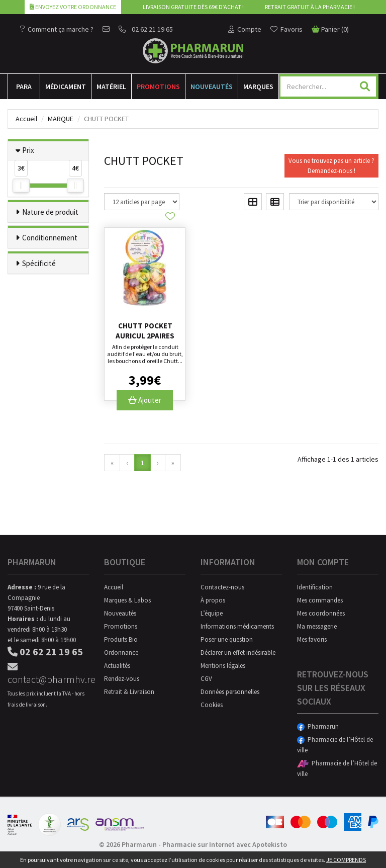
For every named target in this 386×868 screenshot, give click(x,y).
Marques (258, 86)
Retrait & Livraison (129, 692)
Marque (61, 119)
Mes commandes (320, 600)
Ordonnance (121, 653)
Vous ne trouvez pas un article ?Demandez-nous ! (331, 166)
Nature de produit (50, 212)
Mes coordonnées (321, 613)
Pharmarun (318, 726)
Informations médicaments (237, 626)
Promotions (158, 86)
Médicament (66, 86)
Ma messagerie (317, 626)
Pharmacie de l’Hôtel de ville (335, 745)
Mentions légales (223, 666)
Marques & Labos (127, 600)
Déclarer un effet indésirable (238, 653)
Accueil (26, 119)
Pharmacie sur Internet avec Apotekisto (225, 844)
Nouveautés (212, 86)
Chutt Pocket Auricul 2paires (145, 331)
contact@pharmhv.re (48, 674)
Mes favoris (312, 639)
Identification (315, 587)
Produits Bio (121, 639)
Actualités (117, 666)
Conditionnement (50, 238)
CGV (206, 679)
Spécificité (39, 263)
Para (24, 86)
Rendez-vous (122, 679)
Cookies (212, 705)
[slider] (21, 186)
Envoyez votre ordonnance (73, 7)
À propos (213, 600)
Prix (28, 150)
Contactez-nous (222, 587)
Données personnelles (230, 692)
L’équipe (212, 613)
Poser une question (227, 639)
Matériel (111, 86)
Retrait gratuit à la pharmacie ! (310, 7)
